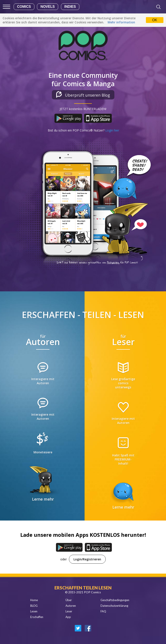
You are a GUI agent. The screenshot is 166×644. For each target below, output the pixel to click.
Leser (69, 611)
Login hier (112, 130)
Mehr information (121, 22)
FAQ (103, 611)
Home (34, 600)
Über (69, 600)
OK (155, 20)
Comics (24, 7)
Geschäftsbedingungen (115, 600)
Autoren (71, 606)
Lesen (34, 611)
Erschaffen (37, 617)
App (68, 617)
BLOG (34, 606)
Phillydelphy (113, 262)
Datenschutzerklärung (114, 606)
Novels (48, 7)
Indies (70, 7)
